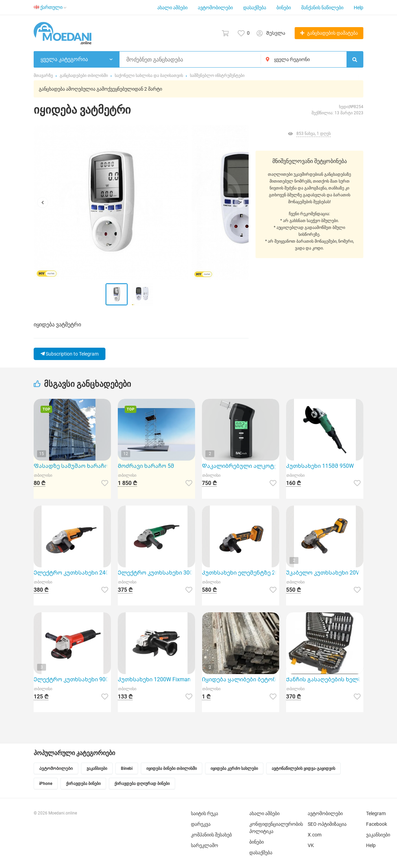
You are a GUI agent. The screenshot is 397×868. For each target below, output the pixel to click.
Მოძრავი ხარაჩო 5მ (146, 466)
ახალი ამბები (172, 8)
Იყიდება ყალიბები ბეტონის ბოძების (241, 679)
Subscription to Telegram (70, 354)
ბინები (284, 8)
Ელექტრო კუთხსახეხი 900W (72, 679)
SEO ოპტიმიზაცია (327, 824)
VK (311, 845)
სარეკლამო (205, 845)
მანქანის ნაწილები (322, 8)
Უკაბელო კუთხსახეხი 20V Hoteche (325, 573)
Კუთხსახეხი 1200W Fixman (154, 679)
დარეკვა (201, 824)
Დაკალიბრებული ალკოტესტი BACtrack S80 (241, 466)
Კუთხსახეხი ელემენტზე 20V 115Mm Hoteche (241, 573)
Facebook (377, 824)
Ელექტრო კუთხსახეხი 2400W (72, 573)
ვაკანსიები (378, 835)
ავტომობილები (215, 8)
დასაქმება (255, 8)
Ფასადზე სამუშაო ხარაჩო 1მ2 (72, 466)
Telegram (376, 813)
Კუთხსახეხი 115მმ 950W (320, 466)
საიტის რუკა (205, 813)
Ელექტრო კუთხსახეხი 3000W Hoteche (156, 573)
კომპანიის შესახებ (211, 835)
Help (359, 8)
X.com (315, 835)
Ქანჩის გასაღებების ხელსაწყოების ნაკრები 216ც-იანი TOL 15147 (325, 679)
